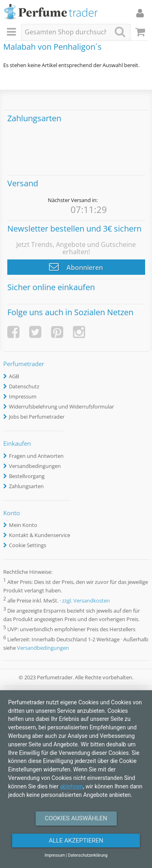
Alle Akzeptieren (76, 841)
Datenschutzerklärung (88, 855)
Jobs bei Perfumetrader (37, 417)
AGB (14, 376)
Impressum (23, 396)
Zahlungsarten (26, 486)
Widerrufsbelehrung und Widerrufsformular (61, 407)
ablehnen (72, 786)
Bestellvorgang (27, 476)
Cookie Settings (28, 545)
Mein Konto (23, 525)
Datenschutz (24, 386)
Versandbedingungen (35, 466)
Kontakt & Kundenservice (40, 535)
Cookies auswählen (76, 818)
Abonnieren (76, 267)
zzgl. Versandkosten (86, 600)
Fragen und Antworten (36, 456)
